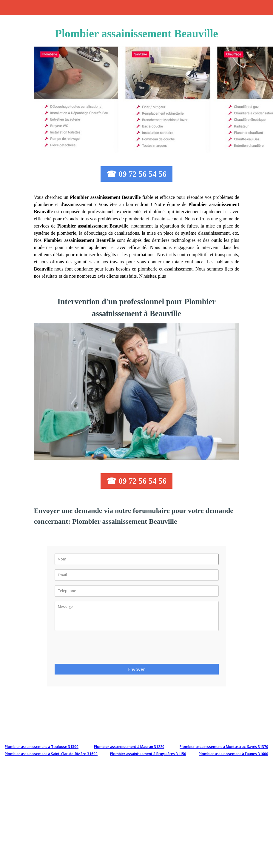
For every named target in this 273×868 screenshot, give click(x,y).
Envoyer (136, 669)
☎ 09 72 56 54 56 (136, 174)
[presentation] (100, 649)
